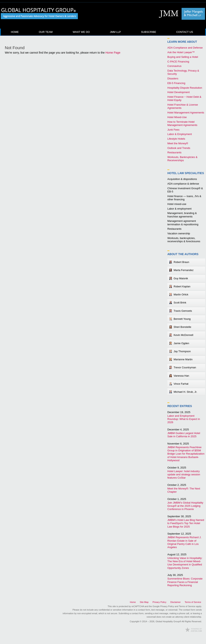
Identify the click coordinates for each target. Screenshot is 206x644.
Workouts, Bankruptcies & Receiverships (182, 159)
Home (15, 32)
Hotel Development (179, 92)
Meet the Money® (178, 143)
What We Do (81, 32)
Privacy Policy (159, 602)
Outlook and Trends (179, 148)
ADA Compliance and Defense (185, 48)
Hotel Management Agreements (186, 113)
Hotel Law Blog (39, 14)
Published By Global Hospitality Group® (181, 14)
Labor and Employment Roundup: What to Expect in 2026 (184, 419)
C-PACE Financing (178, 62)
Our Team (46, 32)
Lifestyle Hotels (176, 139)
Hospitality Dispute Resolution (185, 88)
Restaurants (174, 152)
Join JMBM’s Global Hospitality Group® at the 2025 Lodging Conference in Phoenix (185, 506)
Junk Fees (173, 130)
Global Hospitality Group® (168, 621)
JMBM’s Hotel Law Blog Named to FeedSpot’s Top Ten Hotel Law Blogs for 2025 (186, 523)
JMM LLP (115, 32)
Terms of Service (193, 602)
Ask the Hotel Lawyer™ (181, 52)
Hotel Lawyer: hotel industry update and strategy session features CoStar (184, 475)
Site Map (144, 602)
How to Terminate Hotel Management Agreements (182, 123)
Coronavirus (174, 66)
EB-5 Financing (176, 83)
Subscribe (149, 32)
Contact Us (185, 32)
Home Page (113, 53)
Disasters (173, 78)
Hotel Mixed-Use (177, 117)
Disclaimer (176, 602)
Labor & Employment (180, 134)
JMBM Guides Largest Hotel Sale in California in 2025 (184, 435)
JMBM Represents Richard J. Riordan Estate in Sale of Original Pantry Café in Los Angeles (184, 542)
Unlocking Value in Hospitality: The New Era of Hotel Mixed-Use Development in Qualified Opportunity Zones (185, 563)
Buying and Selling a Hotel (183, 57)
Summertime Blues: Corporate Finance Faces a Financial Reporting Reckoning (185, 582)
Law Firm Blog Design (194, 630)
